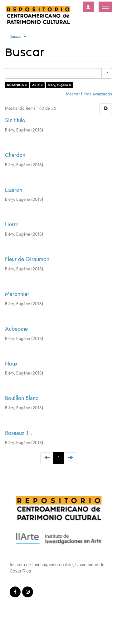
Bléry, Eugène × (59, 85)
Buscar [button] (18, 37)
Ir (107, 73)
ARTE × (37, 85)
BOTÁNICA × (17, 85)
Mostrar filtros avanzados (89, 94)
